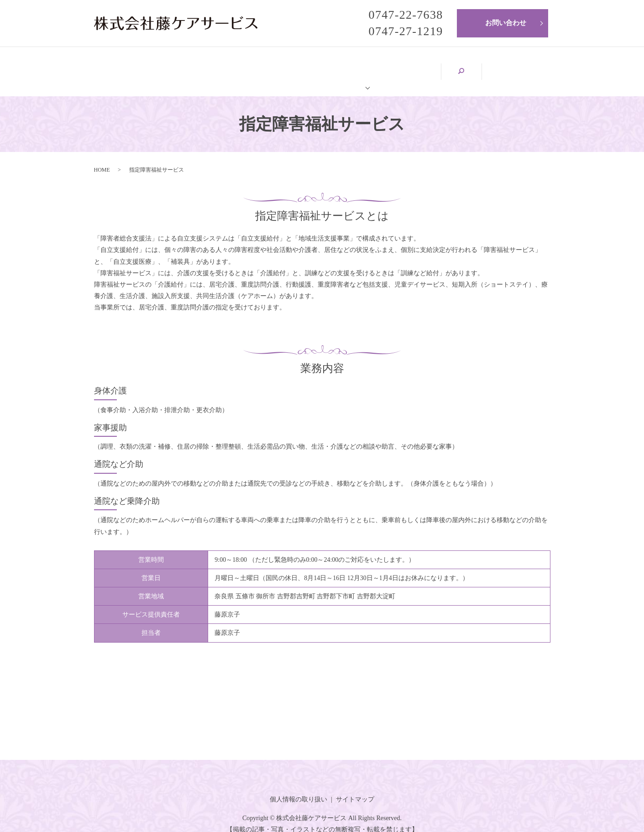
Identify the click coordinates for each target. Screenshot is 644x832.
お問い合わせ (506, 23)
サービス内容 (394, 66)
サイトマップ (355, 789)
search (528, 67)
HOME (128, 66)
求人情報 (472, 66)
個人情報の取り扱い (298, 789)
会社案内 (195, 66)
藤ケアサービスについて (291, 66)
